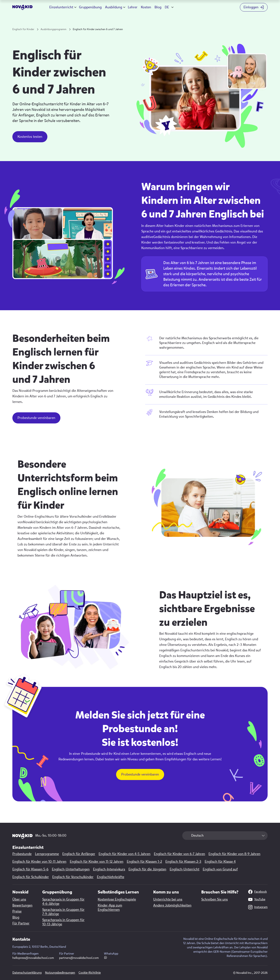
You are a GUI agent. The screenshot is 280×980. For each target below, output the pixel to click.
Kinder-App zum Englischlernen (110, 908)
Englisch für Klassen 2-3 (183, 862)
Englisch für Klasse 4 (220, 862)
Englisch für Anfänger (79, 854)
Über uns (19, 899)
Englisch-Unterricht (184, 869)
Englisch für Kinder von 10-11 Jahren (39, 862)
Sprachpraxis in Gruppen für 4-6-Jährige (63, 902)
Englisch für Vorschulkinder (73, 877)
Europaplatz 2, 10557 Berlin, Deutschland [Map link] (39, 947)
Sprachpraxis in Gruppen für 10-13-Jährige (63, 922)
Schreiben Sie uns (214, 899)
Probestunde (22, 854)
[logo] (23, 7)
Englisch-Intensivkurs (109, 869)
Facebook (257, 892)
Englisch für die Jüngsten (147, 869)
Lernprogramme (47, 854)
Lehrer (133, 7)
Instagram (258, 907)
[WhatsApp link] (106, 958)
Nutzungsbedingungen (60, 973)
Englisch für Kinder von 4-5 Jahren (125, 854)
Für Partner (21, 923)
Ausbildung (114, 7)
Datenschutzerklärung (27, 973)
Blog (158, 7)
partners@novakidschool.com (79, 958)
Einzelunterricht (61, 7)
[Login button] (254, 7)
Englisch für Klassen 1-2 (144, 862)
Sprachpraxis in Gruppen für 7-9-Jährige (63, 912)
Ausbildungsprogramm (53, 29)
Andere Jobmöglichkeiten (172, 905)
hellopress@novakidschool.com (33, 958)
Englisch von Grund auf (220, 869)
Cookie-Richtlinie (90, 973)
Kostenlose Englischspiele (117, 899)
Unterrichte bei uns (168, 899)
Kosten (146, 7)
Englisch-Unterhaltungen (71, 869)
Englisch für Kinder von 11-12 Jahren (97, 862)
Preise (17, 911)
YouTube (257, 899)
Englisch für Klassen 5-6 (30, 869)
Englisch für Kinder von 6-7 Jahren (179, 854)
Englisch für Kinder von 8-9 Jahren (234, 854)
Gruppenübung (90, 7)
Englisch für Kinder (23, 29)
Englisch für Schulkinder (31, 877)
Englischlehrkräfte (111, 877)
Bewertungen (22, 905)
